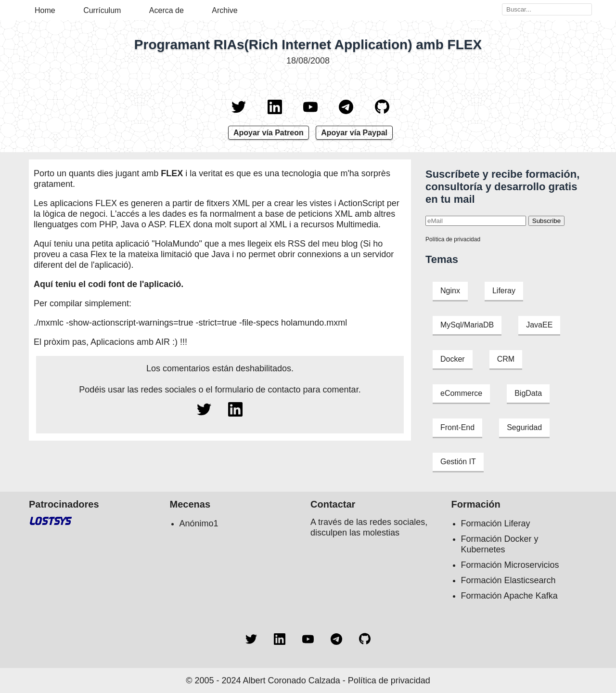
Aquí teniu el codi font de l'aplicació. (109, 284)
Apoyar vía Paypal (354, 133)
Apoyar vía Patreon (269, 133)
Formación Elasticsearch (508, 580)
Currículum (102, 10)
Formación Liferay (496, 523)
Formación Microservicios (510, 565)
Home (45, 10)
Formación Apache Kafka (509, 596)
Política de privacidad (453, 239)
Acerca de (167, 10)
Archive (225, 10)
